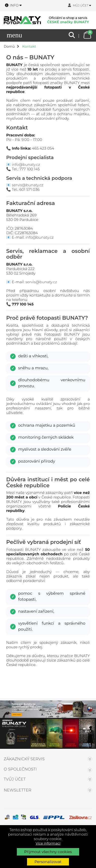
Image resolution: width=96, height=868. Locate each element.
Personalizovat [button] (48, 862)
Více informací (48, 843)
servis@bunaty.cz (28, 185)
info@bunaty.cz (26, 164)
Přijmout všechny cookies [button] (48, 852)
